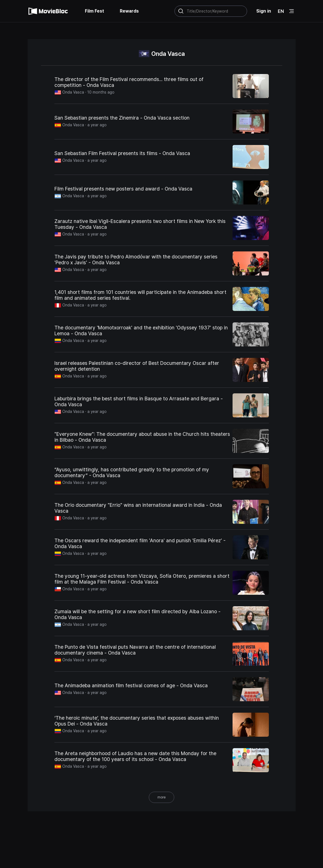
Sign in (264, 11)
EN (281, 11)
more (161, 797)
